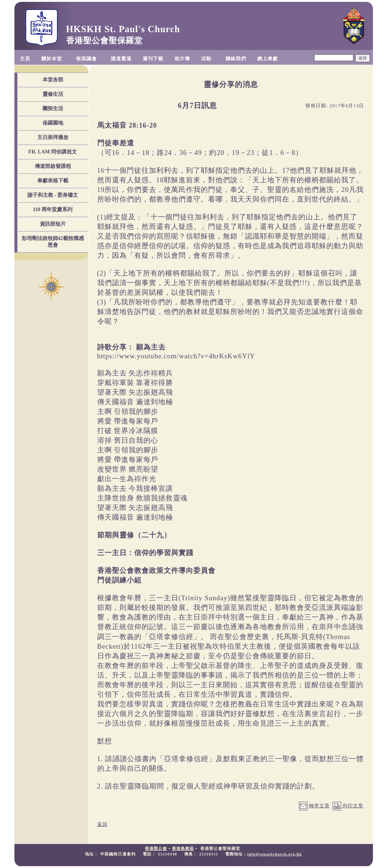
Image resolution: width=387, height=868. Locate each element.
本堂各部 (53, 80)
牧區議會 (86, 59)
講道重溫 (121, 59)
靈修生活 (53, 94)
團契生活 (53, 109)
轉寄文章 (319, 806)
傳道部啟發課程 (53, 166)
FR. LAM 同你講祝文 (53, 152)
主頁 (25, 59)
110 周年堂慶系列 (53, 210)
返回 (102, 824)
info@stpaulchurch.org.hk (275, 854)
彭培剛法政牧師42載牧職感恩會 (53, 242)
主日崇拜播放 (53, 137)
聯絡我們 (236, 59)
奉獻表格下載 (53, 181)
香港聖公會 (156, 848)
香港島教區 (183, 848)
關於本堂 (52, 59)
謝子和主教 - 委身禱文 (53, 195)
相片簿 (182, 59)
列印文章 (353, 806)
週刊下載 (153, 59)
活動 (206, 59)
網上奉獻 (268, 59)
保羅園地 (53, 123)
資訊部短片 (53, 224)
